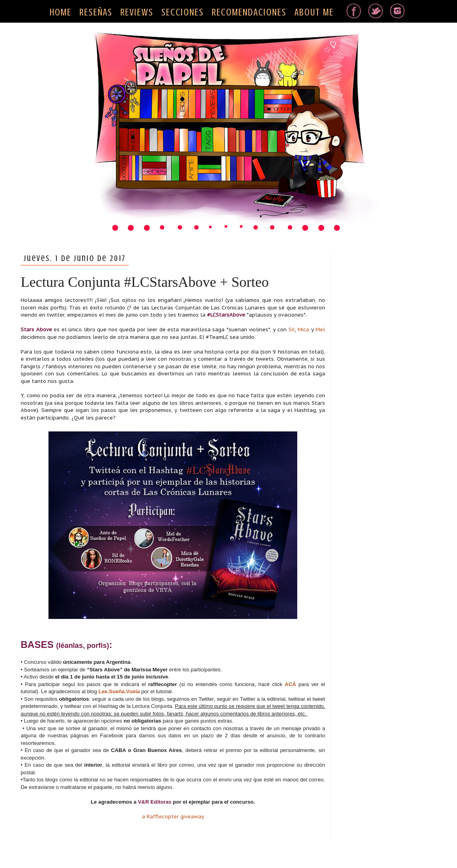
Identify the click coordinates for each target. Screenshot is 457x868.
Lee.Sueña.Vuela (119, 691)
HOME (61, 12)
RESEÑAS (96, 12)
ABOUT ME (314, 12)
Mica (303, 330)
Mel (320, 330)
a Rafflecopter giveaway (173, 817)
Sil (292, 330)
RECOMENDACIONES (249, 12)
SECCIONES (183, 12)
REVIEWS (137, 12)
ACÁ (290, 684)
